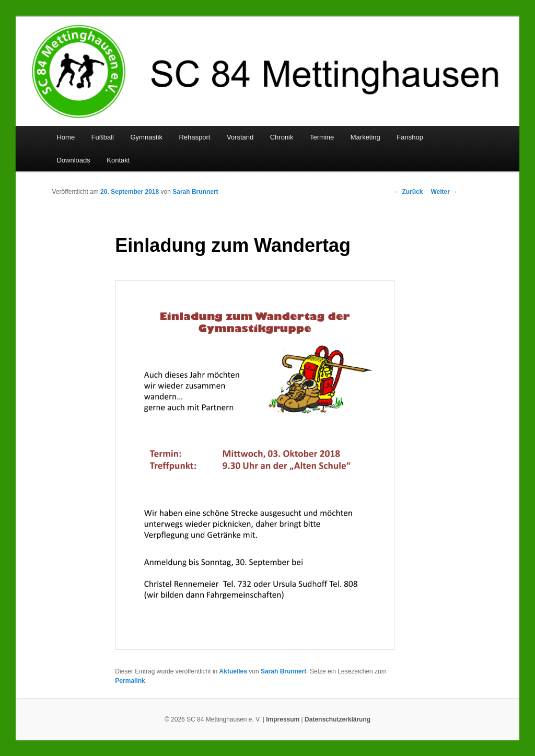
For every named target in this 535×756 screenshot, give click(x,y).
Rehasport (194, 137)
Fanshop (410, 137)
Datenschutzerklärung (338, 719)
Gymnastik (146, 137)
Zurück (408, 192)
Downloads (73, 160)
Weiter (444, 192)
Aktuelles (233, 671)
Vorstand (240, 137)
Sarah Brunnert (195, 192)
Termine (322, 137)
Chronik (282, 137)
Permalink (130, 681)
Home (66, 137)
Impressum (283, 719)
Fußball (103, 137)
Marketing (365, 137)
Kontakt (118, 160)
